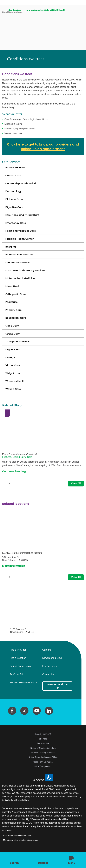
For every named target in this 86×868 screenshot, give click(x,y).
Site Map (43, 751)
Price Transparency (43, 779)
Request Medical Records (24, 695)
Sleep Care (12, 334)
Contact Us (48, 686)
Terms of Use (43, 756)
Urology (10, 367)
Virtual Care (13, 375)
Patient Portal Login (20, 678)
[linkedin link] (49, 723)
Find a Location (18, 670)
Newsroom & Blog (52, 670)
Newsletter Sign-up (57, 698)
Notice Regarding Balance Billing (43, 770)
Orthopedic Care (16, 300)
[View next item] (16, 495)
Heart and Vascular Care (21, 234)
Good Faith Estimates (43, 774)
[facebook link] (12, 723)
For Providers (50, 678)
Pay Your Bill (16, 686)
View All (75, 495)
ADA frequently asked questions (18, 848)
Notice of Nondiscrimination (43, 760)
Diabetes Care (15, 201)
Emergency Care (16, 226)
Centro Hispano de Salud (21, 184)
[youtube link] (37, 723)
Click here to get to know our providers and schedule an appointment (43, 147)
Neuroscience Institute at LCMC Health (46, 10)
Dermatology (14, 193)
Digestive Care (15, 209)
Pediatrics (12, 309)
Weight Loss (13, 383)
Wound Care (14, 400)
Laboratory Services (18, 267)
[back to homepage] (3, 10)
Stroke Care (13, 342)
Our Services (15, 10)
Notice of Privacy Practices (43, 765)
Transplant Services (18, 350)
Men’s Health (14, 292)
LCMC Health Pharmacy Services (26, 276)
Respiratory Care (16, 325)
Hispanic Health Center (20, 242)
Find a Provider (18, 662)
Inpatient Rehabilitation (21, 259)
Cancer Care (14, 176)
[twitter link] (24, 723)
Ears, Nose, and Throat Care (23, 217)
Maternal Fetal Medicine (21, 284)
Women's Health (16, 392)
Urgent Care (13, 359)
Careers (47, 662)
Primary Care (14, 317)
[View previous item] (3, 495)
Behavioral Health (17, 168)
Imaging (11, 251)
